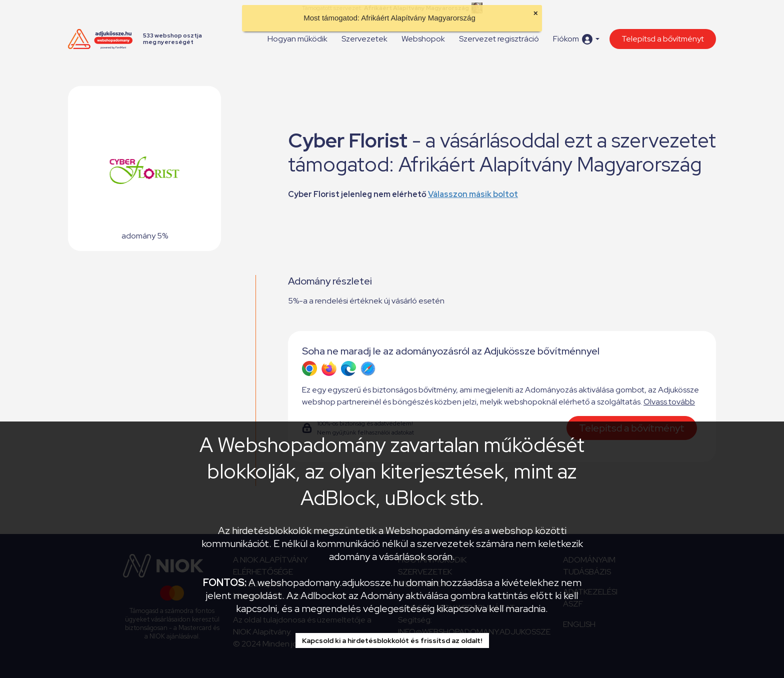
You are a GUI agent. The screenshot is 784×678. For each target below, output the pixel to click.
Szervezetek (364, 39)
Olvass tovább (669, 402)
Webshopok (423, 39)
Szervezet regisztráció (499, 39)
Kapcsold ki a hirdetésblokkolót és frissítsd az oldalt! (392, 640)
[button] (576, 39)
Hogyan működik (297, 39)
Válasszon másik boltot (473, 194)
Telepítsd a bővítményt (663, 39)
